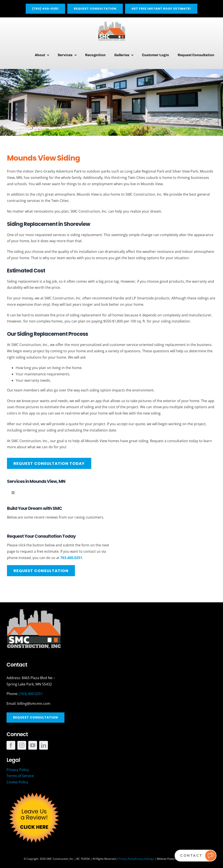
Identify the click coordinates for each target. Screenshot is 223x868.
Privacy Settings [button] (144, 859)
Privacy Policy (127, 859)
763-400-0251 (71, 558)
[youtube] (33, 745)
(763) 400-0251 (31, 694)
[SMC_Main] (112, 22)
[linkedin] (44, 745)
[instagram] (22, 745)
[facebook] (11, 745)
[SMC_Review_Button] (34, 791)
